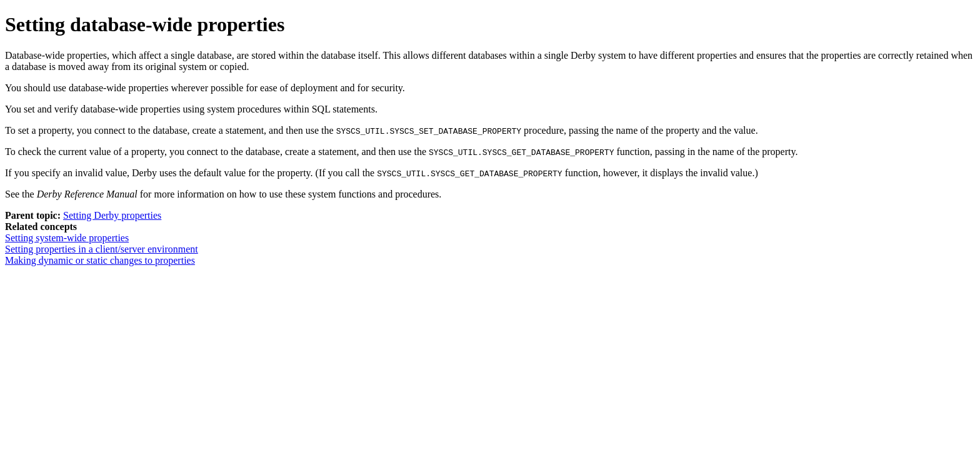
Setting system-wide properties (67, 238)
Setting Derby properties (112, 215)
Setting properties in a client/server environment (102, 249)
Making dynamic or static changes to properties (100, 260)
